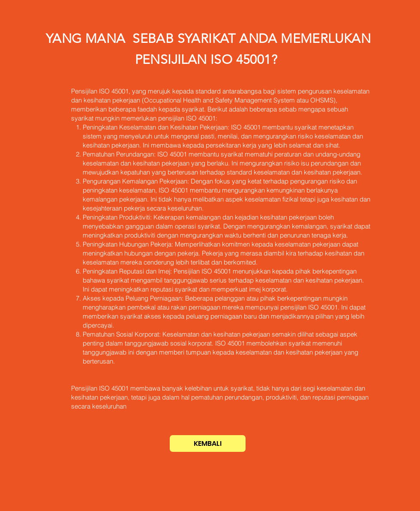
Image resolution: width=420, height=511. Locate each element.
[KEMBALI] (208, 443)
